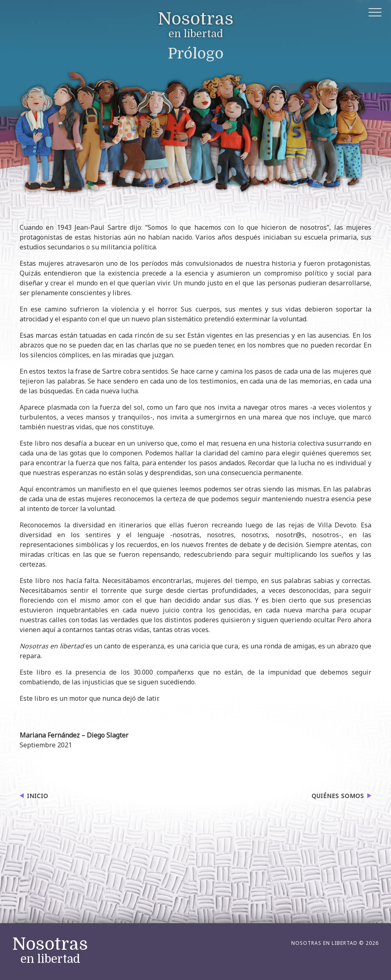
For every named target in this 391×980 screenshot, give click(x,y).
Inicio (38, 796)
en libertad (196, 26)
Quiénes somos (338, 796)
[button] (376, 14)
